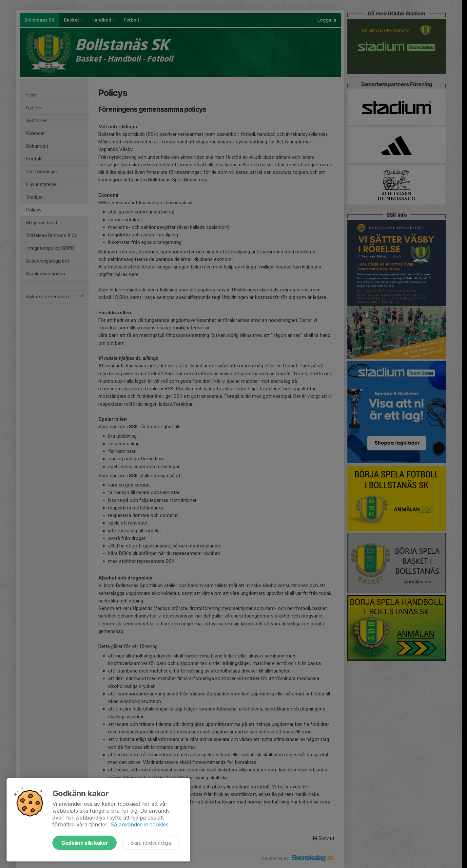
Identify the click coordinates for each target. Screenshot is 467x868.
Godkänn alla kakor (85, 843)
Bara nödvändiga (151, 843)
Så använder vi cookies (139, 824)
